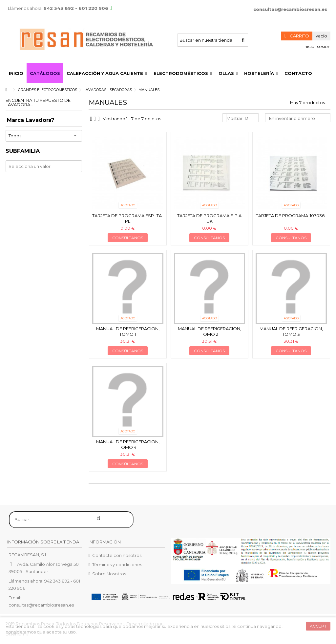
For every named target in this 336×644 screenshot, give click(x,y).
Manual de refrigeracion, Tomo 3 (291, 331)
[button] (107, 73)
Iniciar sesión (316, 46)
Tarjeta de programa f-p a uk (209, 218)
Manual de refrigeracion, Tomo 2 (210, 331)
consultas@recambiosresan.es (290, 9)
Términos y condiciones (117, 564)
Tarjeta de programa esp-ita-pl (128, 218)
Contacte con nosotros (117, 555)
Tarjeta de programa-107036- (291, 216)
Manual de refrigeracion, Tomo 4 (128, 444)
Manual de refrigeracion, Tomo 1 (128, 331)
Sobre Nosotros (109, 574)
